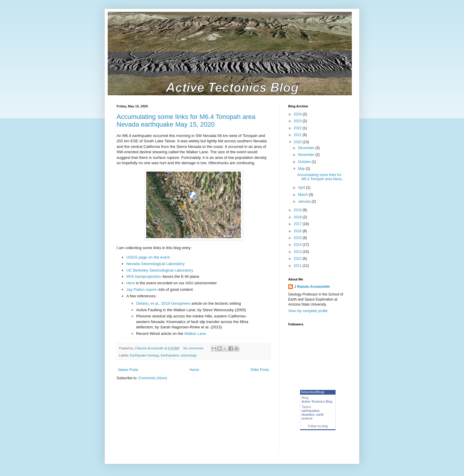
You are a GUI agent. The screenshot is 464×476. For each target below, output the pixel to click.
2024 (298, 114)
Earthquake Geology (145, 355)
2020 (298, 142)
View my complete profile (308, 311)
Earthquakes (170, 355)
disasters (308, 414)
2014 (298, 245)
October (305, 162)
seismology (188, 355)
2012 (298, 259)
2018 (298, 217)
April (302, 188)
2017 (298, 224)
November (307, 155)
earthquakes (311, 411)
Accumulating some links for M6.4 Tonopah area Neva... (321, 177)
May (302, 169)
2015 (298, 238)
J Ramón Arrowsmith (312, 287)
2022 (298, 128)
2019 (298, 210)
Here (131, 283)
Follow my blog (318, 426)
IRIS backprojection (143, 276)
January (305, 201)
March (303, 195)
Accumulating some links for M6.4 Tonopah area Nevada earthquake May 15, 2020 (186, 121)
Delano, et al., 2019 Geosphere (163, 303)
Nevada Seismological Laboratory (156, 264)
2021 (298, 135)
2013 (298, 252)
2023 (298, 121)
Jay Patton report (141, 289)
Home (194, 370)
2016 (298, 231)
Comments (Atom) (153, 378)
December (307, 148)
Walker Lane (195, 334)
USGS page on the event (148, 257)
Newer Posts (128, 370)
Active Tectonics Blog (317, 401)
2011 (298, 266)
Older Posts (260, 370)
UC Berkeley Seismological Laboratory (160, 270)
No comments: (194, 348)
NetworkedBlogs (313, 392)
